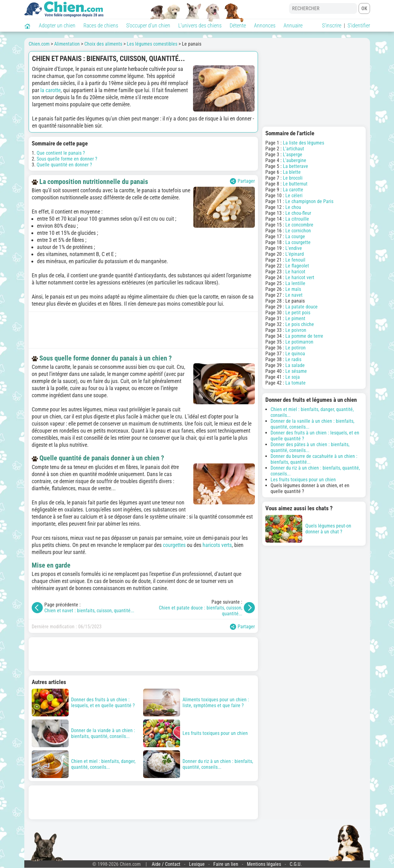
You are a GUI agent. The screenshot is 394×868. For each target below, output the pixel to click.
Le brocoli (293, 178)
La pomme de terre (304, 336)
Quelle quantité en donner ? (64, 165)
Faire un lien (226, 864)
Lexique (197, 864)
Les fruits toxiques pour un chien (303, 480)
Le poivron (296, 330)
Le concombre (299, 225)
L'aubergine (295, 160)
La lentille (295, 283)
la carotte (50, 90)
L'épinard (295, 254)
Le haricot (295, 272)
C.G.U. (296, 864)
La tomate (295, 383)
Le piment (295, 318)
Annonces (265, 25)
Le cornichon (298, 231)
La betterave (295, 166)
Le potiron (295, 348)
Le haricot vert (300, 277)
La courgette (298, 242)
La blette (292, 172)
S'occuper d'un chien (148, 25)
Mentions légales (264, 864)
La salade (295, 365)
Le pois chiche (300, 324)
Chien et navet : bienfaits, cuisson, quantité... (89, 611)
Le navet (294, 295)
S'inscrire (332, 25)
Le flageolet (297, 266)
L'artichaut (293, 149)
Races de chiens (101, 25)
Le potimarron (299, 342)
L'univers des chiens (200, 25)
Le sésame (296, 371)
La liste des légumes (304, 143)
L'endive (294, 248)
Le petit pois (298, 313)
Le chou (293, 207)
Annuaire (293, 25)
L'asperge (293, 155)
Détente (238, 25)
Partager (242, 181)
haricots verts (217, 545)
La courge (295, 236)
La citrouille (297, 219)
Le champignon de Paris (309, 201)
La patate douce (302, 307)
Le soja (293, 377)
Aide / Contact (166, 864)
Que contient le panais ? (61, 153)
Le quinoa (295, 354)
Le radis (293, 359)
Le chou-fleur (298, 213)
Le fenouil (295, 260)
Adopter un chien (57, 25)
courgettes (174, 545)
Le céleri (294, 196)
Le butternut (295, 184)
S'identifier (359, 25)
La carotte (293, 190)
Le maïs (293, 289)
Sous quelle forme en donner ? (67, 159)
